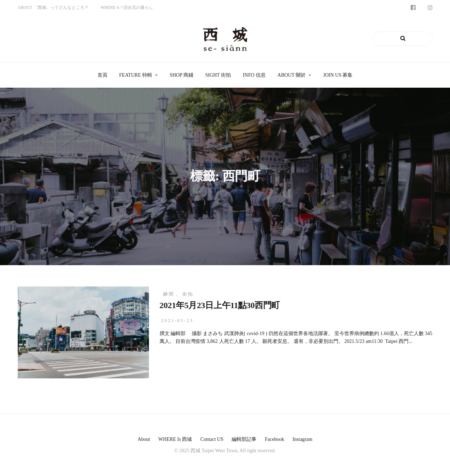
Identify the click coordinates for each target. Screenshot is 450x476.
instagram (302, 439)
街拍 (188, 294)
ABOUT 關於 (291, 75)
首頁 (102, 75)
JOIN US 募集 (338, 75)
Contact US (212, 439)
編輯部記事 (244, 439)
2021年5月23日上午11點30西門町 (220, 305)
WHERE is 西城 (175, 439)
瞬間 (169, 294)
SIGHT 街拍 (218, 75)
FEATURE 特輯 (136, 75)
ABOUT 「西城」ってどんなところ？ (53, 7)
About (144, 439)
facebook (274, 439)
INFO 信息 (254, 75)
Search (415, 39)
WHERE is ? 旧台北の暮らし (127, 7)
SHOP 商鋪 (181, 75)
